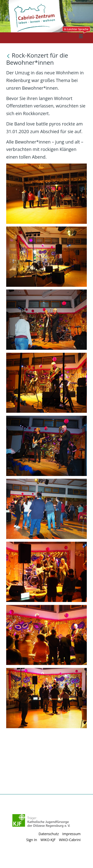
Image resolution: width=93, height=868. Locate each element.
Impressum (71, 834)
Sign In (32, 840)
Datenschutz (49, 834)
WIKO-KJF (48, 840)
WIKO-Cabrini (70, 840)
